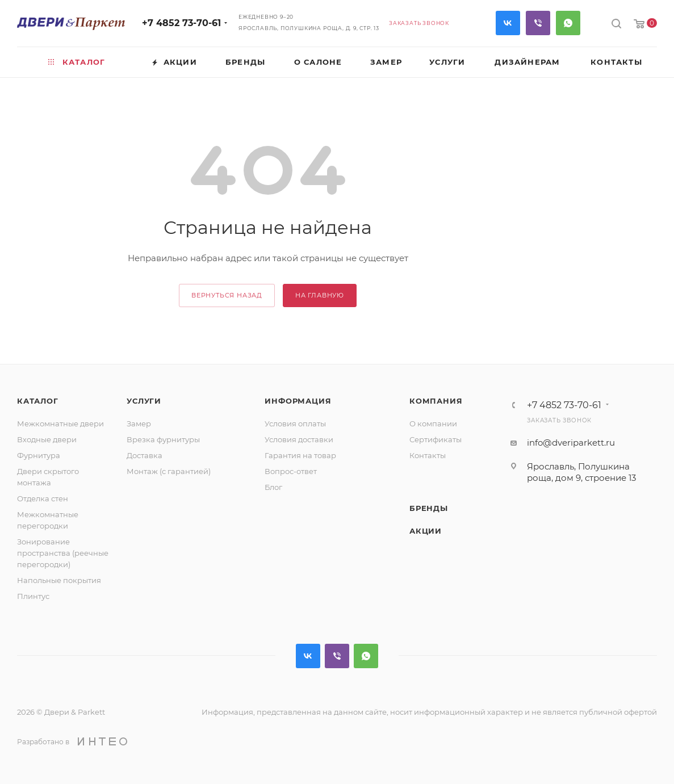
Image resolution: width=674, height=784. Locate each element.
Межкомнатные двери (60, 424)
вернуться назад (227, 295)
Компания (436, 401)
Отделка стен (43, 498)
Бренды (429, 508)
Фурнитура (39, 455)
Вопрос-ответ (291, 471)
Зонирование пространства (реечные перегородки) (63, 553)
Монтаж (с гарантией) (169, 471)
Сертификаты (436, 439)
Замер (139, 424)
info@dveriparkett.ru (571, 443)
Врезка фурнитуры (163, 439)
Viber (538, 23)
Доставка (145, 455)
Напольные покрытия (59, 580)
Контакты (428, 455)
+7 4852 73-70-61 (181, 23)
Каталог (38, 401)
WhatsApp (568, 23)
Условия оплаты (295, 424)
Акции (426, 531)
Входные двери (47, 439)
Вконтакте (508, 23)
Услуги (144, 401)
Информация (298, 401)
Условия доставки (299, 439)
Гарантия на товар (300, 455)
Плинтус (33, 596)
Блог (273, 487)
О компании (433, 424)
